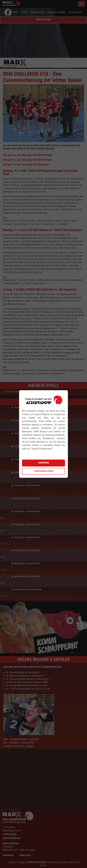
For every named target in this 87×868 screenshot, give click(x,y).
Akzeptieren (44, 463)
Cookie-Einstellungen (43, 471)
